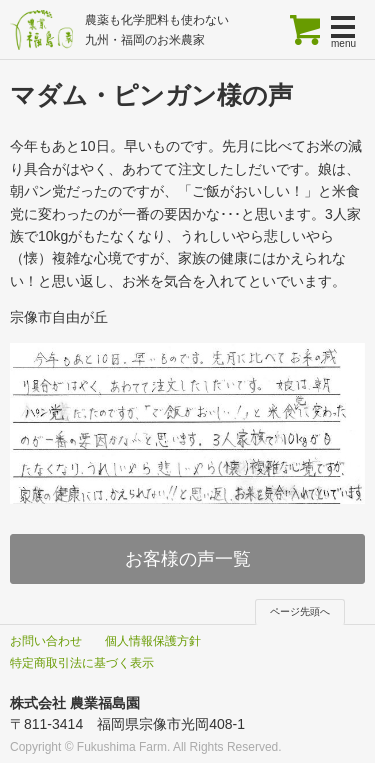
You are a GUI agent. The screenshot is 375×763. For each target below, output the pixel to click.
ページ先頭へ (300, 611)
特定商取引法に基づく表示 (82, 663)
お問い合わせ (46, 641)
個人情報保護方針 (153, 641)
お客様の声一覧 (188, 559)
